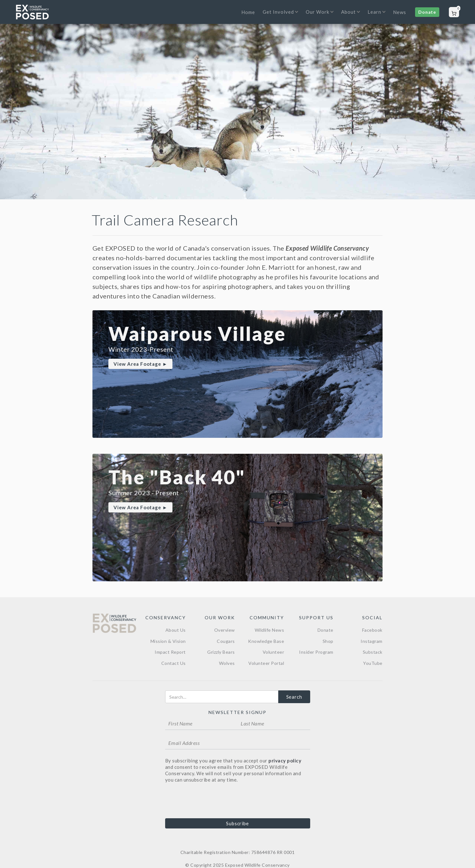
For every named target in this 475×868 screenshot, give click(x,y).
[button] (279, 16)
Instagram (372, 641)
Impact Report (170, 652)
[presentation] (214, 800)
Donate (427, 12)
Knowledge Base (266, 641)
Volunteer (274, 652)
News (400, 12)
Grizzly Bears (221, 652)
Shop (328, 641)
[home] (32, 12)
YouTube (373, 663)
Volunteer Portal (266, 663)
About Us (176, 630)
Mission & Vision (168, 641)
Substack (373, 652)
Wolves (227, 663)
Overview (225, 630)
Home (248, 12)
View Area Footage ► (140, 364)
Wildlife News (270, 630)
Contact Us (174, 663)
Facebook (372, 630)
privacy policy (285, 761)
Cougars (226, 641)
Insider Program (316, 652)
